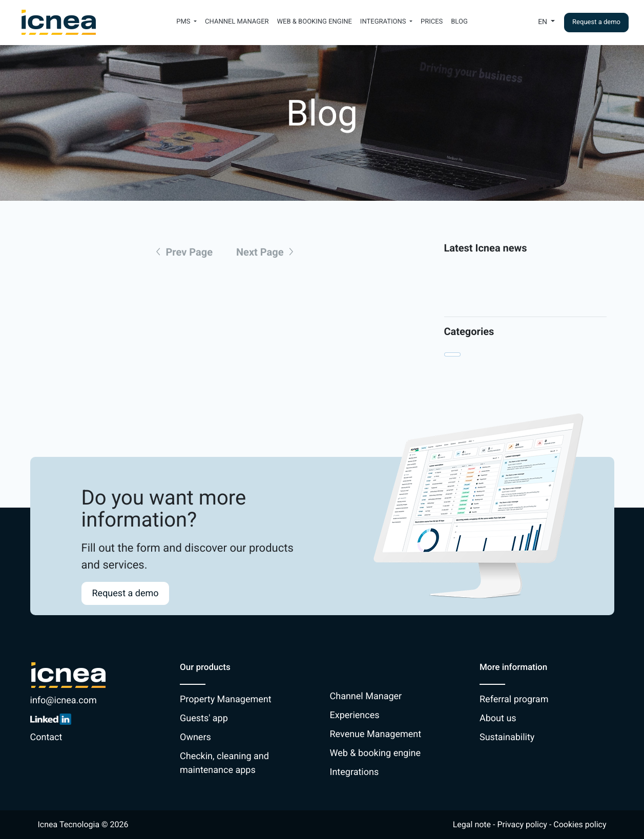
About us (498, 718)
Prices (432, 22)
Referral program (514, 699)
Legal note (472, 824)
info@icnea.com (64, 700)
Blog (459, 22)
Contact (46, 737)
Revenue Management (376, 734)
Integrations (355, 772)
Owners (195, 737)
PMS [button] (184, 22)
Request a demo (596, 22)
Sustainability (507, 737)
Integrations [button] (384, 22)
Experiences (355, 715)
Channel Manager (237, 22)
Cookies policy (580, 824)
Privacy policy (522, 824)
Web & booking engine (315, 22)
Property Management (226, 699)
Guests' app (204, 718)
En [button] (543, 22)
